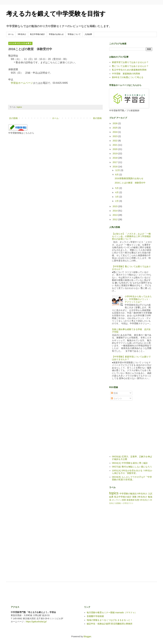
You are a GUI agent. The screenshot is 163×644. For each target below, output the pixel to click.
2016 (115, 167)
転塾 (137, 500)
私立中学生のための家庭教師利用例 (129, 70)
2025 (115, 128)
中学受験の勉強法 (128, 494)
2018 (115, 158)
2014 (115, 211)
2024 (115, 132)
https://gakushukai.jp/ (36, 622)
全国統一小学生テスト (124, 503)
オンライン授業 (119, 500)
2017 (115, 162)
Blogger (87, 636)
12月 (118, 170)
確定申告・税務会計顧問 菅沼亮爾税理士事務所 (110, 624)
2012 (115, 219)
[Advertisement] (67, 593)
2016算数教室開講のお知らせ (129, 178)
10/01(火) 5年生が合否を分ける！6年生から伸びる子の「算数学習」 (132, 472)
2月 (117, 201)
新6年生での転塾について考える (128, 77)
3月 (117, 197)
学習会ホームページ (22, 83)
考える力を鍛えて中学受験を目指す (56, 14)
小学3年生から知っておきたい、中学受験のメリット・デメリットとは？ (138, 299)
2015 (115, 206)
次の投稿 (13, 118)
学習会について (74, 34)
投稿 (114, 393)
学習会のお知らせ (56, 34)
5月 (117, 188)
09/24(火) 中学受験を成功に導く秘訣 (130, 463)
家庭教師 (131, 500)
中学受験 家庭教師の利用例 (126, 74)
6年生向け (142, 494)
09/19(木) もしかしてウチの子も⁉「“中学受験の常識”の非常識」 (132, 478)
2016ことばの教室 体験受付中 (130, 183)
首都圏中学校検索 (95, 616)
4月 (117, 192)
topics (19, 107)
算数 (134, 497)
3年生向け (22, 34)
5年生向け (144, 500)
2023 (115, 136)
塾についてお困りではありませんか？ (130, 66)
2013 (115, 215)
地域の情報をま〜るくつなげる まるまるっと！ (110, 620)
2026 (115, 123)
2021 (115, 145)
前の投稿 (97, 118)
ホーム (11, 34)
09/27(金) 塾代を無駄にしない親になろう (132, 467)
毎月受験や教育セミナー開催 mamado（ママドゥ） (112, 612)
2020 (115, 149)
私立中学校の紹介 (38, 34)
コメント (117, 398)
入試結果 (88, 34)
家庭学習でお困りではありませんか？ (130, 62)
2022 (115, 141)
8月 (117, 175)
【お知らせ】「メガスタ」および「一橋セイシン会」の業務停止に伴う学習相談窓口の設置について (131, 236)
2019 (115, 154)
